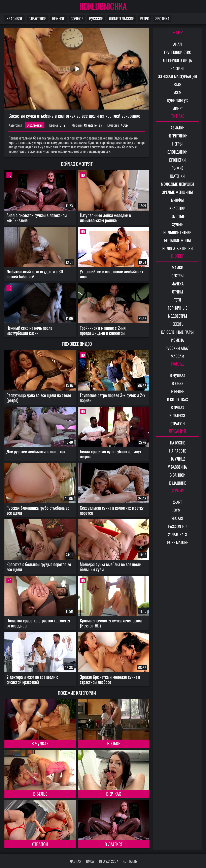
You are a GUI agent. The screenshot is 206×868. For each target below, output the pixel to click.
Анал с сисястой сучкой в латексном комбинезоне (37, 218)
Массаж (178, 356)
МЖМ (177, 92)
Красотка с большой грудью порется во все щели (39, 567)
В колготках (35, 125)
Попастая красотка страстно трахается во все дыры (38, 623)
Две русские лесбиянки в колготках (36, 451)
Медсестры (178, 316)
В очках (114, 794)
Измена (178, 340)
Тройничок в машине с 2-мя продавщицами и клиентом (103, 330)
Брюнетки (177, 160)
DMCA (90, 861)
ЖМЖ (178, 84)
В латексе (114, 844)
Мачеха (178, 284)
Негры (177, 144)
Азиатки (178, 128)
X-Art (177, 502)
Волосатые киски (178, 248)
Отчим (177, 292)
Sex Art (177, 518)
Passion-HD (177, 526)
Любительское (121, 19)
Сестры (178, 276)
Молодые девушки (177, 184)
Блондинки (177, 152)
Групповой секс (178, 52)
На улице (177, 459)
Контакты (130, 861)
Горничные (177, 308)
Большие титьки (177, 232)
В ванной (178, 475)
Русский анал (178, 348)
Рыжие (177, 168)
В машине (178, 483)
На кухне (177, 443)
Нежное (58, 19)
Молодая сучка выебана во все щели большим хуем (111, 567)
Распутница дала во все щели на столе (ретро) (39, 397)
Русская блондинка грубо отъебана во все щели (38, 510)
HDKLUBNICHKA (103, 6)
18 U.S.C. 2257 (108, 861)
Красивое (14, 19)
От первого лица (178, 60)
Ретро (145, 19)
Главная (75, 861)
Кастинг (177, 68)
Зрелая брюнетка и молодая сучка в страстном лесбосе (110, 679)
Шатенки (177, 176)
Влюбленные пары (177, 332)
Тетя (178, 300)
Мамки (178, 268)
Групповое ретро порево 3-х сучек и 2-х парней (113, 397)
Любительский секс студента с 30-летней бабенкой (35, 274)
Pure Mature (178, 542)
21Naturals (177, 534)
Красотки (177, 208)
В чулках (40, 743)
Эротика (162, 19)
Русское (96, 19)
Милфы (177, 200)
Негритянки (178, 136)
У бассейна (177, 467)
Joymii (177, 510)
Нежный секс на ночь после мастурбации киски (29, 330)
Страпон (40, 844)
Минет (178, 108)
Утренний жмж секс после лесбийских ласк (112, 274)
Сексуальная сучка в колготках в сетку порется (112, 510)
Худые (177, 224)
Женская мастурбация (178, 76)
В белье (40, 794)
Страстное (37, 19)
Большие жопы (178, 240)
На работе (178, 451)
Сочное (77, 19)
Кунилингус (177, 100)
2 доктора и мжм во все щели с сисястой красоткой (32, 679)
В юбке (114, 743)
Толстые (177, 216)
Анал (178, 44)
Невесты (177, 324)
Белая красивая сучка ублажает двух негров (111, 454)
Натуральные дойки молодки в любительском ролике (105, 218)
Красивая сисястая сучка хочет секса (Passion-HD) (111, 623)
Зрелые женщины (177, 192)
